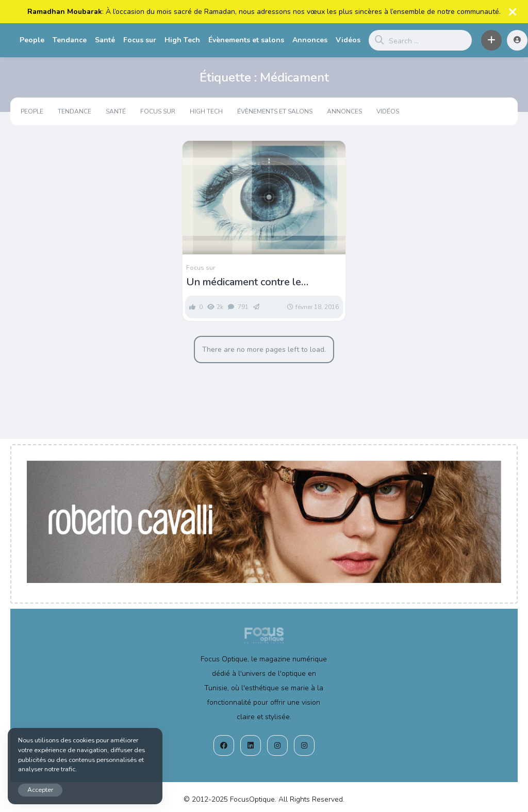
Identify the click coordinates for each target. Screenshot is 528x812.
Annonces (310, 40)
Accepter (40, 790)
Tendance (70, 40)
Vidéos (348, 40)
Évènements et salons (246, 40)
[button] (491, 40)
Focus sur (140, 40)
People (32, 40)
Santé (105, 40)
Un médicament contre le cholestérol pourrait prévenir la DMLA (257, 282)
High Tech (182, 40)
